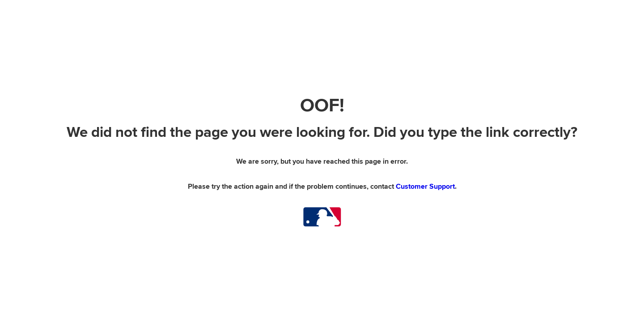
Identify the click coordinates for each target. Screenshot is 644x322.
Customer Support (425, 186)
